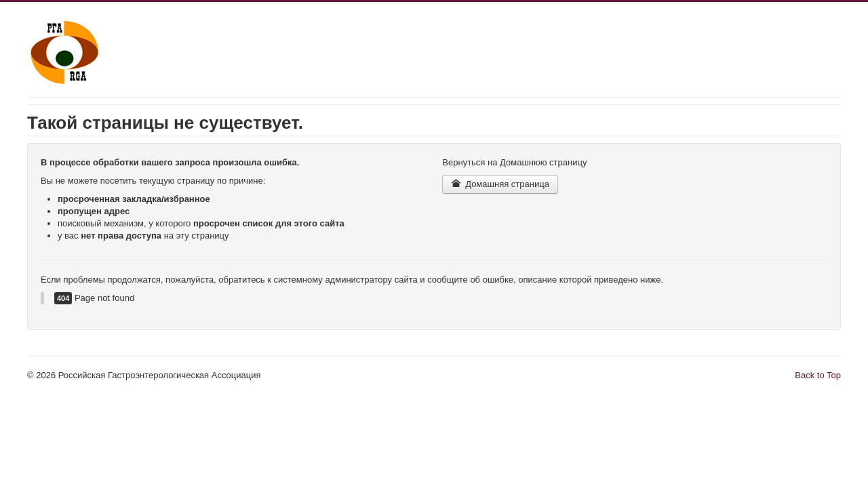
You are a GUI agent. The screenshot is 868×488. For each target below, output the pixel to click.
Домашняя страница (500, 184)
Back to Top (818, 375)
